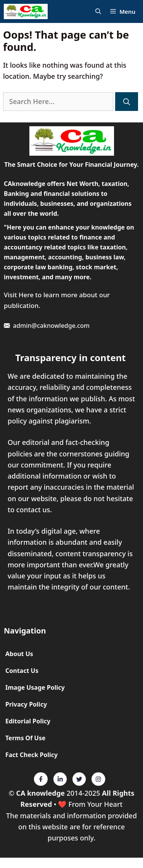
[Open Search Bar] (98, 12)
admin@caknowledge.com (51, 326)
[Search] (127, 102)
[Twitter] (41, 779)
